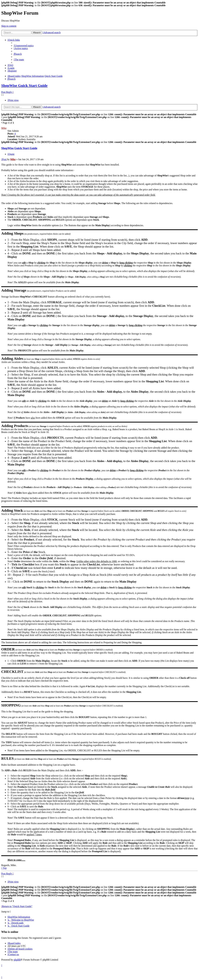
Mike (4, 128)
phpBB (17, 960)
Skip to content (9, 26)
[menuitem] (24, 46)
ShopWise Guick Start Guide (24, 85)
